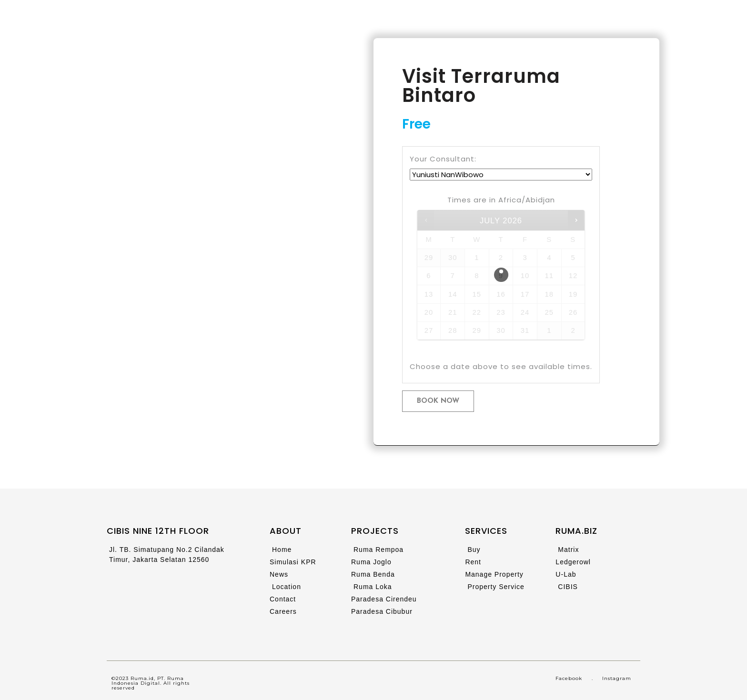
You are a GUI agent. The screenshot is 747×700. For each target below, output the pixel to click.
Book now (438, 401)
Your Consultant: (443, 159)
